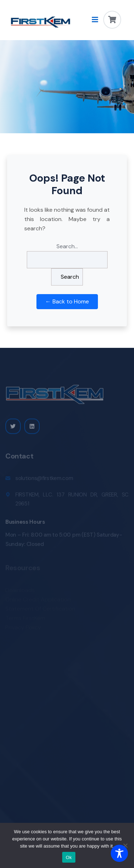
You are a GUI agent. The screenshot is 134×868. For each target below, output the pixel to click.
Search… (67, 246)
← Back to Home (67, 301)
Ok (69, 857)
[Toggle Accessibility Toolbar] (119, 853)
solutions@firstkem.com (44, 480)
